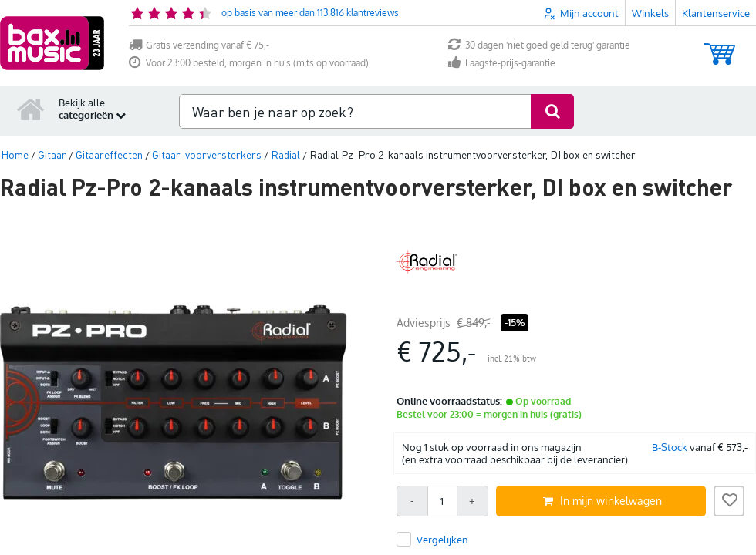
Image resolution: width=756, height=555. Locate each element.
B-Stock (670, 447)
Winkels (650, 13)
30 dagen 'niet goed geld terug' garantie (539, 45)
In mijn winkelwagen (602, 501)
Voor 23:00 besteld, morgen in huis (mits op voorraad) (249, 63)
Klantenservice (716, 13)
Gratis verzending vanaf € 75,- (199, 45)
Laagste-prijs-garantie (502, 63)
